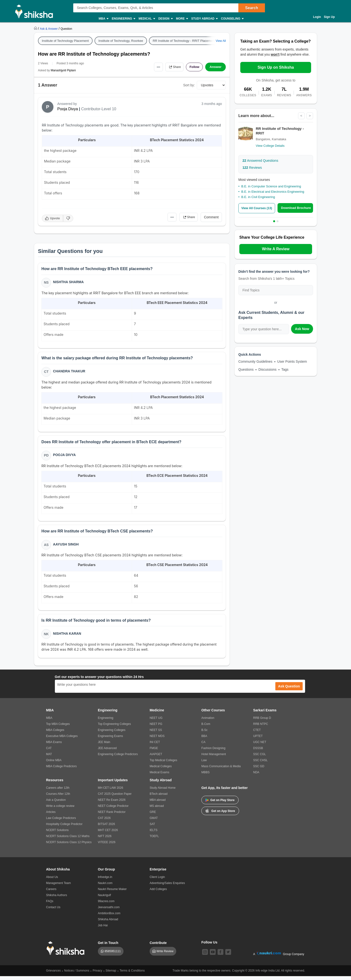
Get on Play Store (220, 804)
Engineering (123, 19)
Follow (193, 67)
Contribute (158, 947)
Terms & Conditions (132, 974)
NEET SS (156, 734)
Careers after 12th (58, 792)
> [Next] (310, 116)
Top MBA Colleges (58, 728)
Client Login (157, 881)
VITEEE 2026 (107, 846)
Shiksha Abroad (108, 923)
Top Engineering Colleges (114, 728)
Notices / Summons (77, 974)
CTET (257, 734)
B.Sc (204, 734)
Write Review (165, 955)
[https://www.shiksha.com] (36, 29)
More (182, 19)
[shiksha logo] (67, 952)
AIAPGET (156, 758)
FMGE (154, 752)
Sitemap (111, 974)
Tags (285, 369)
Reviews (252, 168)
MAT (49, 758)
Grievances (54, 974)
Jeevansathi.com (109, 911)
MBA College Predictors (62, 770)
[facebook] (220, 956)
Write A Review (276, 249)
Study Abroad (204, 19)
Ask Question (289, 690)
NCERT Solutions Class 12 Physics (69, 846)
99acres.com (106, 905)
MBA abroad (158, 804)
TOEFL (154, 840)
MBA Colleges (55, 734)
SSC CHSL (260, 764)
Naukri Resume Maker (112, 893)
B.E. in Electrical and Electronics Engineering (273, 192)
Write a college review (60, 810)
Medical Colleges (161, 770)
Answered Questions (260, 161)
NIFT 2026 (105, 840)
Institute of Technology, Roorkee (121, 41)
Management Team (59, 887)
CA (203, 746)
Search (252, 8)
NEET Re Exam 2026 (112, 804)
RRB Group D (262, 722)
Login (317, 17)
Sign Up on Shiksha (276, 67)
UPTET (258, 740)
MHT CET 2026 (108, 834)
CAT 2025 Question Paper (115, 798)
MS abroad (157, 810)
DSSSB (258, 752)
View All (221, 41)
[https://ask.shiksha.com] (49, 29)
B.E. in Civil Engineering (258, 197)
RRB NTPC (260, 728)
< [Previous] (301, 116)
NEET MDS (157, 740)
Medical (147, 19)
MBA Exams (54, 746)
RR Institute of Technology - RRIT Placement (184, 41)
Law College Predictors (61, 822)
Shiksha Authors (57, 899)
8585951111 (113, 955)
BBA (204, 740)
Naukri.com (105, 887)
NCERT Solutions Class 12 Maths (68, 840)
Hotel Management (214, 758)
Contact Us (53, 911)
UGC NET (260, 746)
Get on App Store (220, 814)
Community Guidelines (255, 361)
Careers (51, 893)
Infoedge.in (105, 881)
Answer (216, 67)
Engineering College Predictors (118, 758)
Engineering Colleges (112, 734)
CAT (49, 752)
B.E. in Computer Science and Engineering (271, 186)
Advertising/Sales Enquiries (167, 887)
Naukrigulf (104, 899)
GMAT (154, 822)
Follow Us (209, 946)
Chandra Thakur (69, 372)
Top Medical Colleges (163, 764)
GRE (153, 816)
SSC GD (259, 770)
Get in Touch (108, 947)
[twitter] (228, 956)
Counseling (232, 19)
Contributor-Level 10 (99, 109)
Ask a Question (56, 804)
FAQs (50, 905)
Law (204, 764)
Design (165, 19)
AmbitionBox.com (109, 917)
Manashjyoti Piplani (63, 70)
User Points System (292, 361)
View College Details (270, 146)
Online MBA (54, 764)
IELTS (154, 834)
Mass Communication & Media (221, 770)
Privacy (97, 974)
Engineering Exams (110, 740)
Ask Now (302, 329)
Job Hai (103, 929)
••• (154, 67)
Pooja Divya (68, 109)
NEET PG (156, 728)
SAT (152, 828)
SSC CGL (260, 758)
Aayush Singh (66, 547)
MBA (103, 19)
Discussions (267, 369)
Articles (51, 816)
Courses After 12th (58, 798)
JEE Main (104, 746)
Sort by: (189, 85)
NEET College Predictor (113, 810)
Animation (208, 722)
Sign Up (329, 17)
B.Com (206, 728)
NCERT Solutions (58, 834)
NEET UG (156, 722)
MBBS (205, 776)
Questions (246, 369)
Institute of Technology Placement (65, 41)
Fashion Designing (213, 752)
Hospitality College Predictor (64, 828)
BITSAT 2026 (106, 828)
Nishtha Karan (67, 637)
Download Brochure (297, 208)
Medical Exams (159, 776)
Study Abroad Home (163, 792)
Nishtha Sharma (69, 282)
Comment (211, 217)
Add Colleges (158, 893)
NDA (256, 776)
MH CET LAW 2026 (111, 792)
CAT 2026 (104, 822)
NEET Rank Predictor (112, 816)
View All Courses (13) (257, 208)
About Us (52, 881)
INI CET (155, 746)
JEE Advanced (107, 752)
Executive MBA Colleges (62, 740)
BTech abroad (159, 798)
